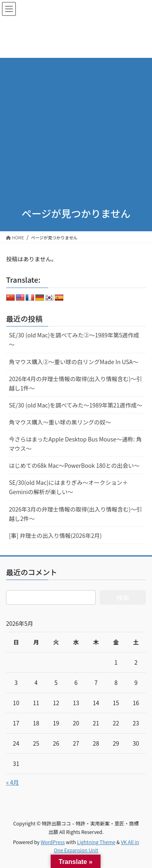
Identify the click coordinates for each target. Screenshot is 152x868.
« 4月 (13, 782)
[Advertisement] (76, 120)
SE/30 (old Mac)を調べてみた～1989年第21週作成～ (76, 405)
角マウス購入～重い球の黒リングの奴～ (60, 422)
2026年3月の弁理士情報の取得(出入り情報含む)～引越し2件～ (75, 514)
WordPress (53, 842)
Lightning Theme (96, 842)
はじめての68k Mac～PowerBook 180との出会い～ (74, 465)
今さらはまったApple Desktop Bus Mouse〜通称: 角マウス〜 (75, 444)
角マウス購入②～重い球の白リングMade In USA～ (74, 362)
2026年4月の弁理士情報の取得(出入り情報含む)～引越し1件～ (75, 383)
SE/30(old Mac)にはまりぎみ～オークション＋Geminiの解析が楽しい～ (69, 487)
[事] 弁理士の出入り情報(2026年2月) (55, 535)
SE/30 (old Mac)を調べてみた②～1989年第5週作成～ (74, 340)
